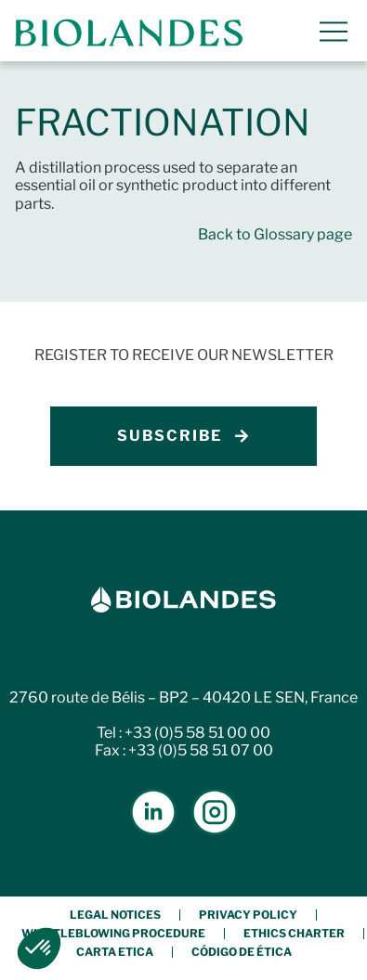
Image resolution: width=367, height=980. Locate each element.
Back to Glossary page (275, 234)
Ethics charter (294, 933)
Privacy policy (248, 915)
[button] (39, 948)
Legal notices (115, 915)
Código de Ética (242, 952)
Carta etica (115, 952)
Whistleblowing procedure (113, 933)
